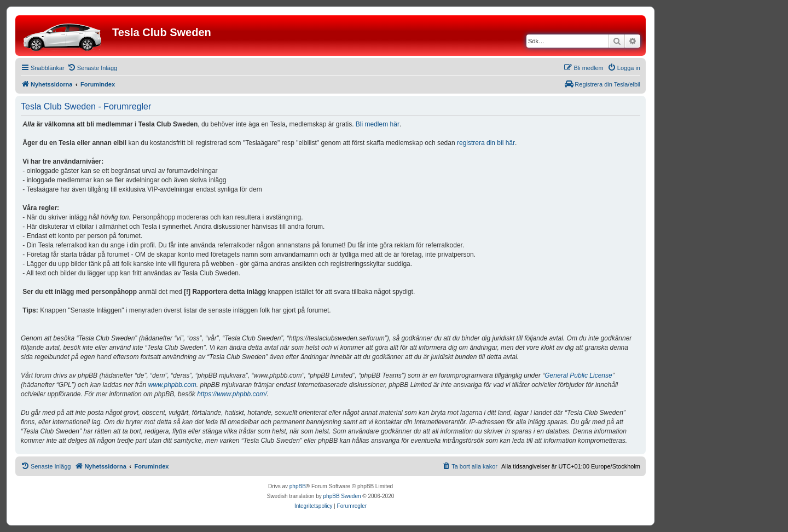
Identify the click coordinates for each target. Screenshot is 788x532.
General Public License (578, 375)
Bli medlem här (378, 124)
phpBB (298, 486)
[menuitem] (92, 68)
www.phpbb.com (172, 385)
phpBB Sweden (342, 496)
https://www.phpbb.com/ (232, 394)
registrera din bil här (486, 143)
